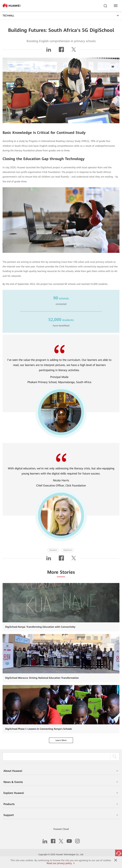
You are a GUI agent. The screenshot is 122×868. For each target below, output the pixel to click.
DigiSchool (68, 550)
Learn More (61, 740)
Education (53, 550)
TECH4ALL (61, 16)
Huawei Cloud (61, 829)
